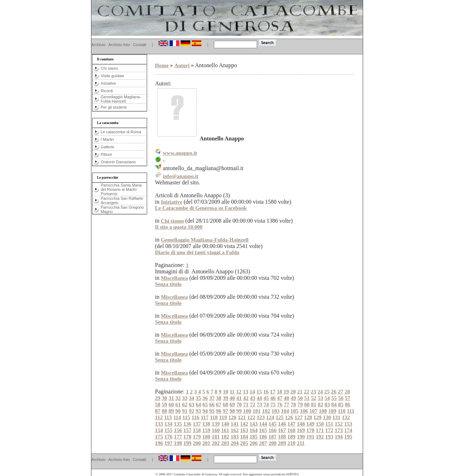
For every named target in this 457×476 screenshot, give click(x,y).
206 (254, 443)
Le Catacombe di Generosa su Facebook (201, 208)
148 (301, 424)
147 (292, 424)
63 (192, 405)
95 (212, 411)
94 (205, 411)
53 (320, 398)
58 (158, 405)
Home (162, 65)
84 (334, 405)
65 (205, 405)
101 (257, 411)
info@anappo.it (180, 176)
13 (245, 392)
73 (259, 405)
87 (158, 411)
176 (169, 437)
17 (273, 392)
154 (159, 430)
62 (185, 405)
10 (225, 392)
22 (307, 392)
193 (329, 437)
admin (292, 474)
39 (225, 398)
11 (232, 392)
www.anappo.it (180, 153)
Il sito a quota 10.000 (179, 227)
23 (313, 392)
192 (320, 437)
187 (273, 437)
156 (178, 430)
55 (334, 398)
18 (279, 392)
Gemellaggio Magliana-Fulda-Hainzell (121, 99)
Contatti (140, 45)
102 (266, 411)
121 (242, 417)
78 (293, 405)
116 (196, 417)
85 (341, 405)
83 (327, 405)
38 (219, 398)
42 (246, 398)
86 (348, 405)
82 (320, 405)
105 (295, 411)
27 (340, 392)
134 (169, 424)
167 (282, 430)
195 (348, 437)
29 (158, 398)
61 (178, 405)
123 (261, 417)
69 (232, 405)
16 (266, 392)
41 (239, 398)
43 (253, 398)
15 (259, 392)
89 (171, 411)
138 (207, 424)
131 (337, 417)
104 (285, 411)
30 (164, 398)
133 (159, 424)
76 (280, 405)
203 (225, 443)
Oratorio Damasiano (118, 162)
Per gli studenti (114, 107)
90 (178, 411)
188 (282, 437)
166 (273, 430)
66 (212, 405)
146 (282, 424)
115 (186, 417)
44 (259, 398)
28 (347, 392)
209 (282, 443)
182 (225, 437)
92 (192, 411)
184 (244, 437)
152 (339, 424)
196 (159, 443)
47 (280, 398)
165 (263, 430)
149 (310, 424)
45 (266, 398)
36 (205, 398)
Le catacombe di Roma (121, 132)
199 (188, 443)
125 (280, 417)
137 (197, 424)
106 (304, 411)
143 (254, 424)
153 (348, 424)
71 (246, 405)
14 (252, 392)
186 (263, 437)
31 (171, 398)
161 (225, 430)
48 (287, 398)
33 (185, 398)
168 (292, 430)
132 (346, 417)
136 (188, 424)
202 (216, 443)
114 (177, 417)
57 (348, 398)
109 (333, 411)
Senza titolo (168, 284)
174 (348, 430)
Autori (182, 65)
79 (300, 405)
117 (205, 417)
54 (327, 398)
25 (327, 392)
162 (235, 430)
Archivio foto (119, 45)
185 (254, 437)
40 (232, 398)
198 (178, 443)
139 (216, 424)
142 (244, 424)
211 (301, 443)
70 (239, 405)
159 (207, 430)
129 (318, 417)
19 (286, 392)
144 (263, 424)
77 (287, 405)
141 (235, 424)
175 (159, 437)
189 (292, 437)
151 (329, 424)
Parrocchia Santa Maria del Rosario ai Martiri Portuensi (121, 189)
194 (339, 437)
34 (192, 398)
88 (164, 411)
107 (314, 411)
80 (307, 405)
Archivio (98, 45)
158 (197, 430)
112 (159, 417)
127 (299, 417)
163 (244, 430)
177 (178, 437)
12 (239, 392)
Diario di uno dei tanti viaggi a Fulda (197, 252)
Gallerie (107, 147)
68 (225, 405)
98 (232, 411)
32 (178, 398)
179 (197, 437)
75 (273, 405)
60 (171, 405)
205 (244, 443)
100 (247, 411)
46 (273, 398)
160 (216, 430)
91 (185, 411)
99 (239, 411)
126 (289, 417)
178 (188, 437)
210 (292, 443)
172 (329, 430)
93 (198, 411)
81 (314, 405)
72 (253, 405)
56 (341, 398)
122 (252, 417)
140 (225, 424)
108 (323, 411)
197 (169, 443)
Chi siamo (109, 68)
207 (263, 443)
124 (270, 417)
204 (235, 443)
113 (168, 417)
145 (273, 424)
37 (212, 398)
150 (320, 424)
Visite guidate (112, 76)
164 (254, 430)
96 (219, 411)
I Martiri (107, 139)
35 (198, 398)
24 (320, 392)
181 (216, 437)
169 (301, 430)
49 (293, 398)
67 (219, 405)
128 (308, 417)
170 (310, 430)
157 (188, 430)
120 (233, 417)
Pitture (106, 154)
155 (169, 430)
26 (334, 392)
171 (320, 430)
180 (207, 437)
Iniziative (108, 83)
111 (351, 411)
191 (310, 437)
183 (235, 437)
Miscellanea (174, 278)
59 (164, 405)
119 (223, 417)
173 (339, 430)
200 (197, 443)
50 (300, 398)
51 (307, 398)
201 (207, 443)
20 (293, 392)
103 (276, 411)
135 (178, 424)
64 (198, 405)
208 (273, 443)
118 (214, 417)
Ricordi (107, 91)
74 (266, 405)
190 (301, 437)
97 (225, 411)
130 (327, 417)
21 (300, 392)
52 (314, 398)
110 (342, 411)
